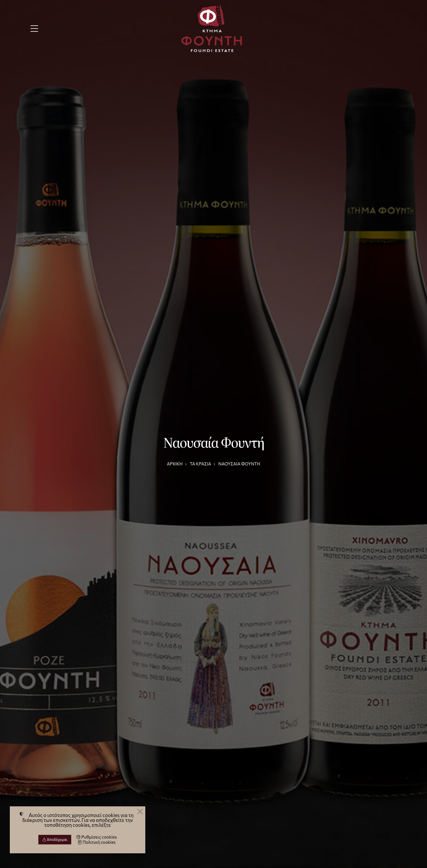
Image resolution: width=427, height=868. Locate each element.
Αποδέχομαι (55, 839)
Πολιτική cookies (97, 842)
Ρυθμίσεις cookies (96, 837)
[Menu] (34, 29)
